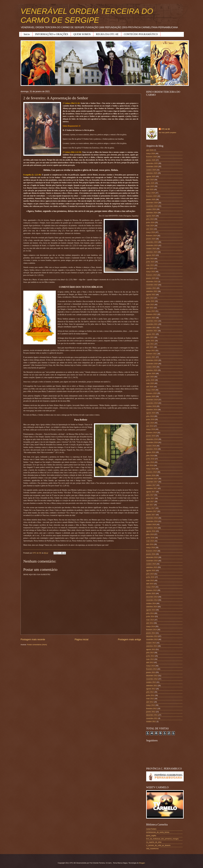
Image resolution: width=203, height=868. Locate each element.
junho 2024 (150, 222)
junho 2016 (150, 538)
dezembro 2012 (152, 676)
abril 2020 (150, 387)
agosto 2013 (151, 649)
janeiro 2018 (151, 475)
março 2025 (151, 193)
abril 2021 (150, 347)
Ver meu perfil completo (167, 133)
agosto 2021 (151, 334)
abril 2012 (150, 702)
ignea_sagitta (151, 836)
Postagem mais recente (33, 639)
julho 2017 (150, 495)
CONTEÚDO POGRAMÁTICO (141, 34)
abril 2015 (150, 584)
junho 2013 (150, 656)
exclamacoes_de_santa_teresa (158, 832)
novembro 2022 (152, 285)
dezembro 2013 (152, 636)
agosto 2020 (151, 373)
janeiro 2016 (151, 554)
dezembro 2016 (152, 518)
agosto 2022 (151, 295)
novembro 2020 (152, 364)
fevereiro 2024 (151, 236)
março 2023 (151, 272)
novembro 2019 (152, 403)
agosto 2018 (151, 452)
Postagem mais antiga (129, 639)
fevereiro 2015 (151, 590)
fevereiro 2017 (151, 511)
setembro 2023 (152, 252)
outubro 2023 (151, 249)
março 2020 (151, 390)
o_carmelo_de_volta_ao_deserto (158, 845)
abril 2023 (150, 268)
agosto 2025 (151, 176)
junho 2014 (150, 616)
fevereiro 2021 (151, 354)
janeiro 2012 (151, 712)
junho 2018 (150, 459)
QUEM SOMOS (82, 34)
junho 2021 (150, 341)
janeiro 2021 (151, 357)
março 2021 (151, 350)
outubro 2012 (151, 682)
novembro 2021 (152, 324)
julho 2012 (150, 692)
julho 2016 (150, 534)
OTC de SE (166, 129)
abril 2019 (150, 426)
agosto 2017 (151, 492)
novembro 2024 (152, 206)
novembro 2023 (152, 245)
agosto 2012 (151, 689)
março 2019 (151, 429)
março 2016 (151, 547)
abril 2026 (150, 150)
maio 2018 (150, 462)
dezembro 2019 (152, 400)
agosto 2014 (151, 610)
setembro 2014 (152, 607)
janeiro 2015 (151, 593)
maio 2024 (150, 226)
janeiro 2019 (151, 436)
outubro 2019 (151, 406)
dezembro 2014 (152, 597)
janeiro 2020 (151, 396)
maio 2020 (150, 383)
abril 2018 (150, 465)
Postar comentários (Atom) (37, 645)
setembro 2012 (152, 686)
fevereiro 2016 (151, 551)
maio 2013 (150, 659)
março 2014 (151, 626)
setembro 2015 (152, 567)
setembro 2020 (152, 370)
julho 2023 (150, 259)
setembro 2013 (152, 646)
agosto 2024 (151, 216)
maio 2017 (150, 502)
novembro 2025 (152, 166)
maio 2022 (150, 305)
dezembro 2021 (152, 321)
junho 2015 (150, 577)
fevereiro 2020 (151, 393)
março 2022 (151, 311)
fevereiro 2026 (151, 157)
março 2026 (151, 153)
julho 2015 (150, 574)
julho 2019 (150, 416)
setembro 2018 (152, 449)
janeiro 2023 (151, 278)
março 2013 (151, 666)
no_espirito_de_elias (154, 842)
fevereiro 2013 (151, 669)
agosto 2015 (151, 570)
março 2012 (151, 705)
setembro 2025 (152, 173)
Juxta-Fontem (151, 829)
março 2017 (151, 508)
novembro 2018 (152, 442)
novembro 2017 (152, 482)
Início (27, 34)
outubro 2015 (151, 564)
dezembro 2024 (152, 203)
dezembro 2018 (152, 439)
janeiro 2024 (151, 239)
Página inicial (81, 639)
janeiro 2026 (151, 160)
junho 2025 (150, 183)
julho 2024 (150, 219)
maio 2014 (150, 620)
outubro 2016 (151, 525)
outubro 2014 (151, 603)
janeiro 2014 (151, 633)
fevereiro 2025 (151, 196)
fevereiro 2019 (151, 433)
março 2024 (151, 232)
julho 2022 (150, 298)
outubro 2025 (151, 170)
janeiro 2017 (151, 515)
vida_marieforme (152, 849)
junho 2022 (150, 301)
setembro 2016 (152, 528)
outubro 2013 (151, 643)
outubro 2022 (151, 288)
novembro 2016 (152, 521)
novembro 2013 (152, 639)
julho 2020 (150, 377)
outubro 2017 (151, 485)
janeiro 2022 (151, 318)
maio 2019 (150, 423)
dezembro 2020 (152, 360)
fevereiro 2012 (151, 708)
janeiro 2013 (151, 672)
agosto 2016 (151, 531)
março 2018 (151, 469)
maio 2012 (150, 699)
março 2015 (151, 587)
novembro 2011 (152, 718)
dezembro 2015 (152, 557)
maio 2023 (150, 265)
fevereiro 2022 (151, 314)
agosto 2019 (151, 413)
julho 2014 (150, 613)
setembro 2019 (152, 410)
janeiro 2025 (151, 199)
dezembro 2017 (152, 479)
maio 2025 (150, 186)
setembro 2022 (152, 291)
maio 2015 (150, 580)
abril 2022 (150, 308)
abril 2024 (150, 229)
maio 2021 (150, 344)
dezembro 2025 (152, 163)
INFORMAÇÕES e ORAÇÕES (52, 34)
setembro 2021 (152, 331)
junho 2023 (150, 262)
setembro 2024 (152, 213)
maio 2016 (150, 541)
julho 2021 (150, 337)
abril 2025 (150, 189)
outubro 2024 (151, 209)
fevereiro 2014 (151, 630)
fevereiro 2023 (151, 275)
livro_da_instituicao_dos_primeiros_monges (162, 839)
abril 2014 (150, 623)
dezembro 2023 (152, 242)
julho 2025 (150, 180)
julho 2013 (150, 653)
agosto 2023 (151, 255)
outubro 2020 (151, 367)
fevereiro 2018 (151, 472)
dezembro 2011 (152, 715)
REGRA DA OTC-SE (107, 34)
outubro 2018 (151, 446)
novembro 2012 (152, 679)
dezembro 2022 (152, 282)
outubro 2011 (151, 722)
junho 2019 (150, 419)
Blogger (142, 863)
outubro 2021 (151, 327)
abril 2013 (150, 662)
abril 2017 (150, 505)
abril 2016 (150, 544)
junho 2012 (150, 695)
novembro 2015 (152, 561)
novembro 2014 (152, 600)
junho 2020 (150, 380)
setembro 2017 (152, 488)
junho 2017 (150, 498)
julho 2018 (150, 456)
